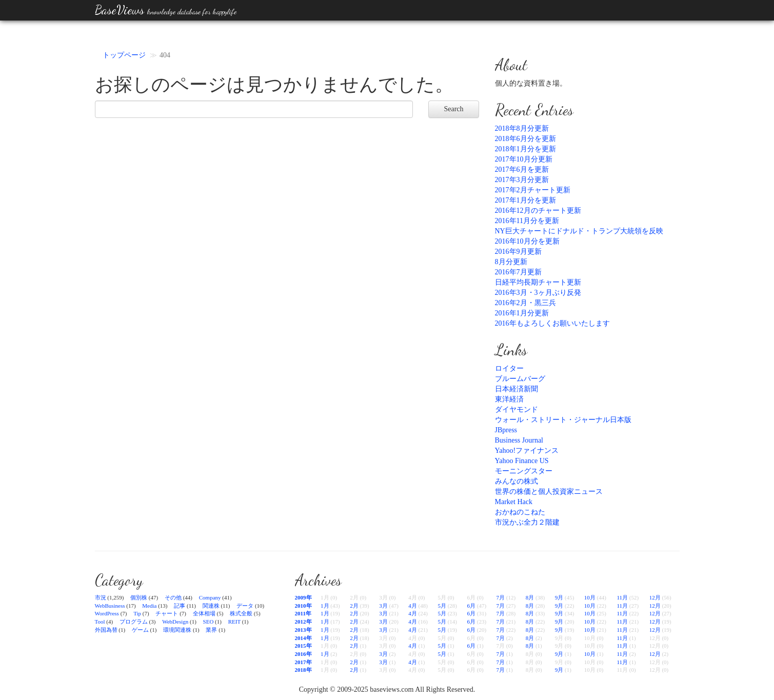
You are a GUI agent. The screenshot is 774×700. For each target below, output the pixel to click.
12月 (655, 597)
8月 (530, 597)
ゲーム (140, 630)
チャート (167, 613)
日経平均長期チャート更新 (538, 282)
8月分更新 (511, 262)
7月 (501, 597)
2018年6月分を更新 (525, 139)
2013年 (303, 630)
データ (245, 606)
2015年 (303, 646)
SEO (209, 622)
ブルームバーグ (520, 379)
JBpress (506, 430)
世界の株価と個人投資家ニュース (549, 492)
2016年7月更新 (518, 272)
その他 (173, 597)
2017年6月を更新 (522, 169)
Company (210, 597)
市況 (101, 597)
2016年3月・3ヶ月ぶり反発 (538, 293)
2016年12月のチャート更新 (538, 211)
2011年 (303, 613)
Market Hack (514, 502)
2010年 (303, 606)
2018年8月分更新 (522, 128)
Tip (137, 613)
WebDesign (175, 622)
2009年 (303, 597)
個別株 (139, 597)
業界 (211, 630)
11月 (622, 597)
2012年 (303, 622)
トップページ (124, 55)
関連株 (211, 606)
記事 (180, 606)
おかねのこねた (520, 512)
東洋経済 (509, 399)
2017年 (303, 662)
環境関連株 (177, 630)
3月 (383, 606)
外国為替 (106, 630)
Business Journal (519, 440)
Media (149, 606)
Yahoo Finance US (522, 461)
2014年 (303, 638)
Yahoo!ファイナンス (527, 451)
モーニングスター (524, 471)
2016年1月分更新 (522, 313)
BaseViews (166, 10)
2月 (354, 606)
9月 (559, 597)
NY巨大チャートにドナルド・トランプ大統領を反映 (579, 231)
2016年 (303, 654)
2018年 (303, 670)
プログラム (134, 622)
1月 (325, 606)
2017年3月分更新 (522, 180)
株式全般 (241, 613)
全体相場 (204, 613)
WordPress (107, 613)
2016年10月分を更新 (527, 241)
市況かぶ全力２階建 (527, 522)
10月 (590, 597)
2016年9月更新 (518, 252)
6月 (471, 606)
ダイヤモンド (517, 409)
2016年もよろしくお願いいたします (552, 323)
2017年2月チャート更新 (533, 190)
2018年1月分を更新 (525, 149)
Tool (100, 622)
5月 (442, 606)
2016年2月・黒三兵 (525, 303)
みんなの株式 (517, 481)
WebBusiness (110, 606)
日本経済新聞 (517, 389)
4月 (413, 606)
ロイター (509, 368)
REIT (234, 622)
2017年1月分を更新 (525, 200)
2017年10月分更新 (524, 159)
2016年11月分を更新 (527, 221)
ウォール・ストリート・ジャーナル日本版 (563, 420)
